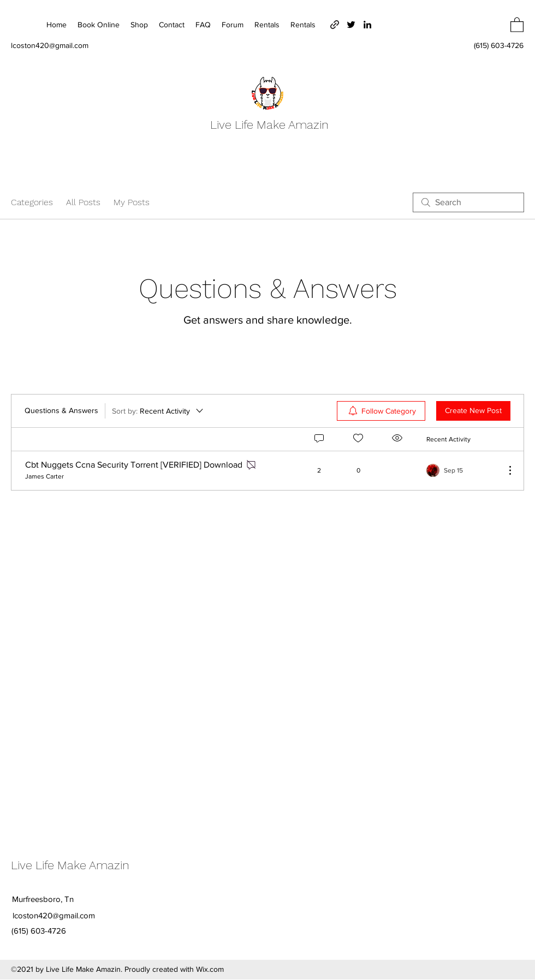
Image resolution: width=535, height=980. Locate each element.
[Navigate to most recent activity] (462, 470)
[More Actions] (504, 470)
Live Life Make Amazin (269, 125)
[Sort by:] (158, 411)
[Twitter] (351, 25)
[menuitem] (381, 411)
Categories (32, 202)
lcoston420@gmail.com (50, 45)
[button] (517, 24)
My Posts (132, 202)
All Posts (83, 202)
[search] (468, 202)
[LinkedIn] (367, 25)
